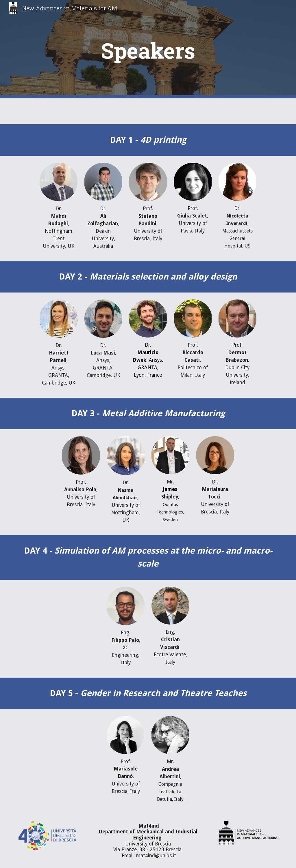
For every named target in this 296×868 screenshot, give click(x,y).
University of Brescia (148, 844)
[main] (148, 49)
